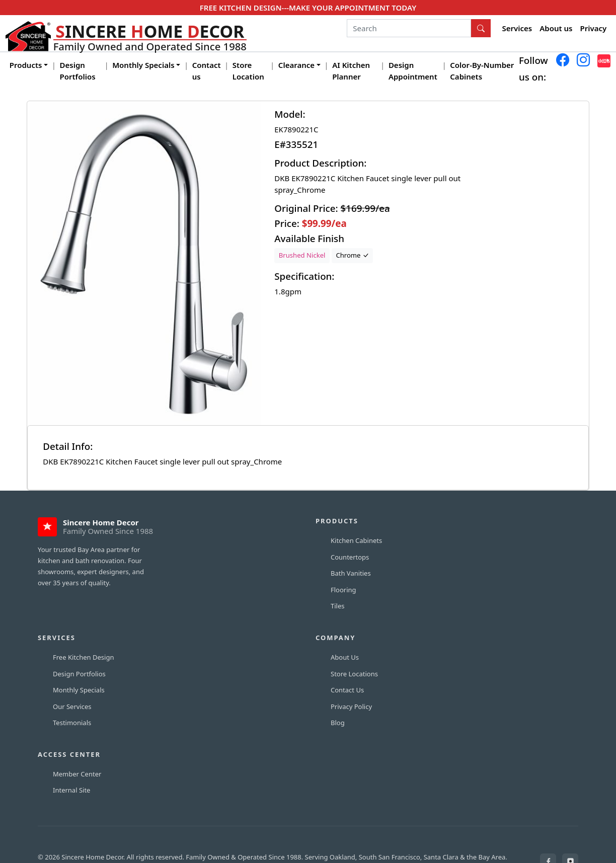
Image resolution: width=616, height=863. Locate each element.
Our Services (72, 707)
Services (517, 28)
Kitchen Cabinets (356, 540)
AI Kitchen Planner (351, 71)
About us (556, 28)
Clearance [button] (296, 65)
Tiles (338, 606)
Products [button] (26, 65)
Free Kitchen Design (83, 657)
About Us (345, 657)
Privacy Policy (351, 707)
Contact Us (347, 690)
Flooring (343, 590)
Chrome (352, 255)
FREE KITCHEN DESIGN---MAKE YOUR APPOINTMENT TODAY (308, 8)
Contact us (207, 71)
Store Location (248, 71)
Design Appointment (413, 71)
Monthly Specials (79, 690)
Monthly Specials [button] (143, 65)
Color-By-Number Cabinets (482, 71)
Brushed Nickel (302, 255)
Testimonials (72, 723)
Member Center (77, 774)
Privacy (594, 28)
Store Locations (354, 674)
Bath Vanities (351, 573)
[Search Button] (481, 28)
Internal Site (71, 790)
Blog (338, 723)
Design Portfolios (78, 71)
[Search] (409, 28)
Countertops (350, 557)
